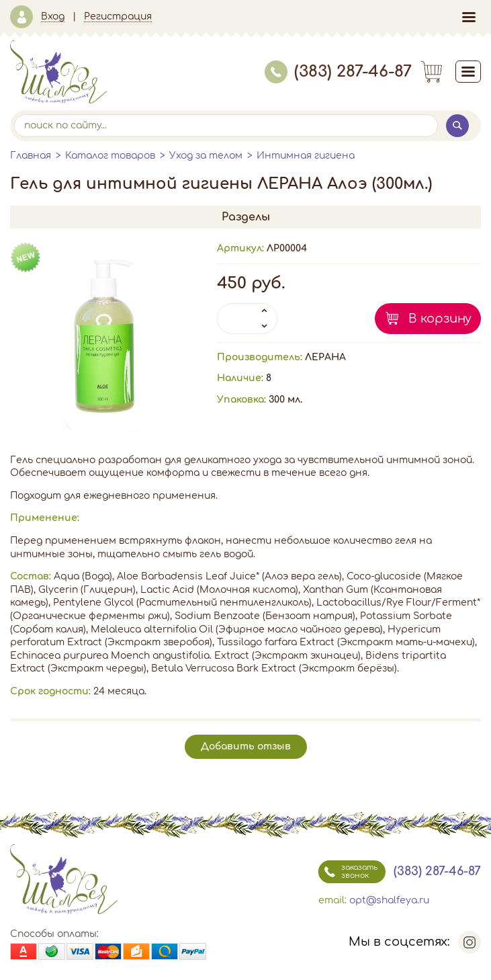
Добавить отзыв (246, 746)
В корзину (440, 319)
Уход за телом (206, 156)
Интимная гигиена (306, 156)
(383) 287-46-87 (338, 72)
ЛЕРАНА (325, 357)
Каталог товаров (110, 156)
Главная (31, 156)
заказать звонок (348, 872)
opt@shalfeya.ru (389, 900)
